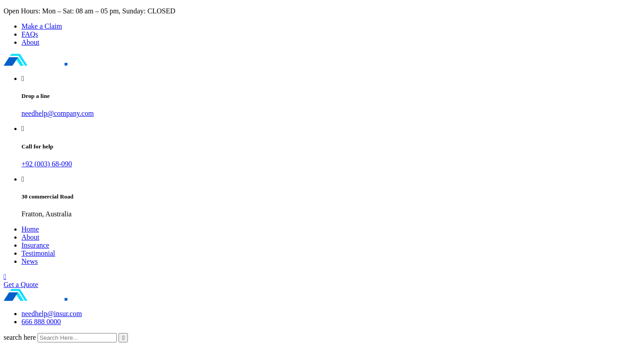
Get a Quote (21, 285)
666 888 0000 (41, 322)
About (30, 42)
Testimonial (38, 253)
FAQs (30, 34)
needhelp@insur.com (52, 314)
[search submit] (123, 338)
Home (30, 229)
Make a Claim (42, 26)
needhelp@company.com (58, 113)
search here (20, 337)
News (30, 261)
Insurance (35, 245)
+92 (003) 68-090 (47, 164)
